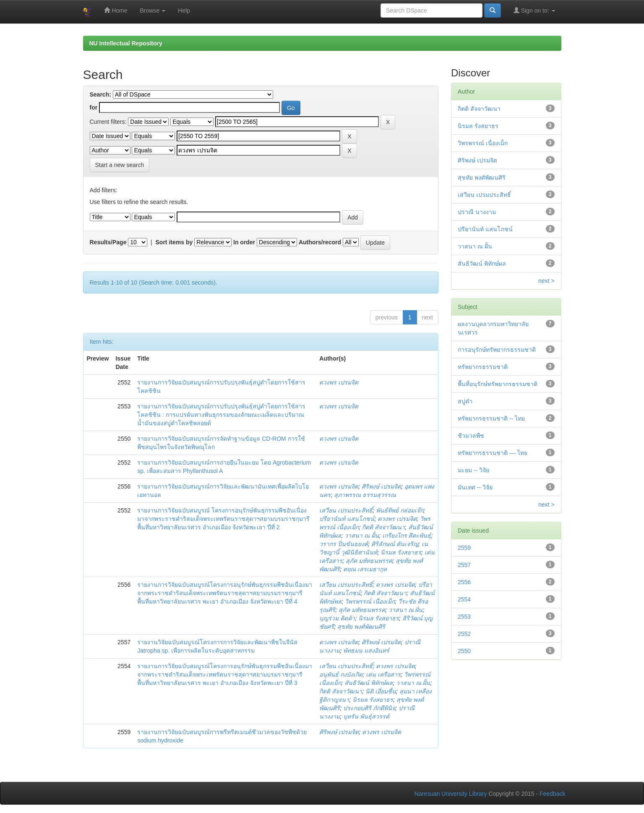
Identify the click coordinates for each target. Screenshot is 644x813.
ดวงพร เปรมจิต (339, 382)
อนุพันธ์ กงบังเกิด (341, 674)
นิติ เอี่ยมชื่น (381, 691)
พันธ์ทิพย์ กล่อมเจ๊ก (400, 510)
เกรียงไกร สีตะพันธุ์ (407, 536)
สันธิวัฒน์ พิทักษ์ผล (369, 683)
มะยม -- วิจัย (473, 470)
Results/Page (108, 242)
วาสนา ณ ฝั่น (406, 610)
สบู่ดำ (465, 401)
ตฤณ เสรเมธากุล (365, 569)
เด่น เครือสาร (383, 674)
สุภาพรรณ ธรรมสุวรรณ (365, 495)
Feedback (552, 794)
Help (184, 10)
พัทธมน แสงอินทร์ (366, 651)
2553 (464, 617)
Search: (100, 94)
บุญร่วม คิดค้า (337, 618)
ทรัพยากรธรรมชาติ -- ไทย (491, 418)
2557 (464, 565)
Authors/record (320, 242)
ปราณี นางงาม (477, 212)
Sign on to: (534, 10)
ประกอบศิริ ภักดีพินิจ (369, 708)
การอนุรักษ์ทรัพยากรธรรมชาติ (497, 350)
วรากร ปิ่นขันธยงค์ (344, 544)
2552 (464, 634)
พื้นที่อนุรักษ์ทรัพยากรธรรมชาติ (498, 384)
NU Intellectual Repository (126, 43)
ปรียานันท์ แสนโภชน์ (347, 519)
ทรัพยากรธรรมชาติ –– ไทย (493, 453)
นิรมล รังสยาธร (401, 552)
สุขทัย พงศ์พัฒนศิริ (361, 627)
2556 (464, 582)
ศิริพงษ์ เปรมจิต (381, 486)
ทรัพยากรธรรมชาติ (483, 367)
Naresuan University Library (451, 794)
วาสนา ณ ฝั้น (362, 536)
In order (244, 242)
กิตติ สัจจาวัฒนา (383, 527)
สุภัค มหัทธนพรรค (369, 561)
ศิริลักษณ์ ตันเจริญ (395, 544)
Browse (153, 10)
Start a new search (120, 165)
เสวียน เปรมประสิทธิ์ (346, 510)
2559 (464, 548)
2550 (464, 651)
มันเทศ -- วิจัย (475, 487)
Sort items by (174, 242)
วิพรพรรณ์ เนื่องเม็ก (370, 601)
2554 (464, 599)
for (94, 107)
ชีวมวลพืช (471, 436)
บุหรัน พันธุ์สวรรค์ (366, 716)
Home (116, 10)
